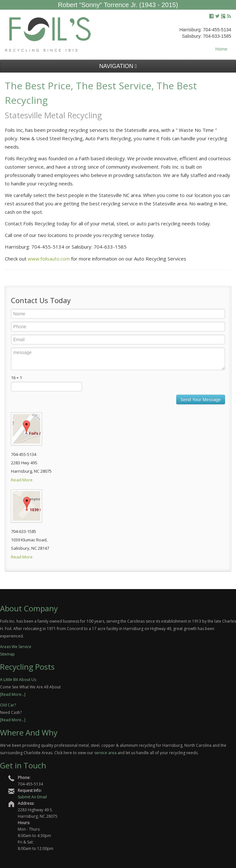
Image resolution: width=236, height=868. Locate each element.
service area (105, 753)
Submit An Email (32, 797)
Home (221, 49)
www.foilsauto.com (49, 259)
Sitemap (7, 654)
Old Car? (8, 705)
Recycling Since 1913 (42, 51)
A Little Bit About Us (18, 680)
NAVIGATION (118, 66)
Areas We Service (16, 647)
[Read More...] (13, 694)
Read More (22, 480)
